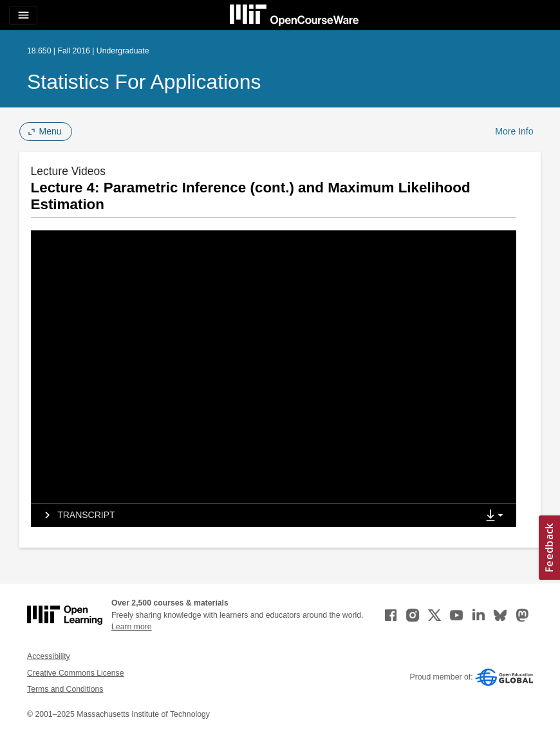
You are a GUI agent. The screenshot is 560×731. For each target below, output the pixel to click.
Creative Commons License (75, 673)
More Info (514, 131)
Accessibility (49, 656)
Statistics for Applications (144, 82)
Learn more (132, 627)
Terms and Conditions (65, 689)
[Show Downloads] (497, 516)
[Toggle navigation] (23, 15)
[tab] (254, 515)
